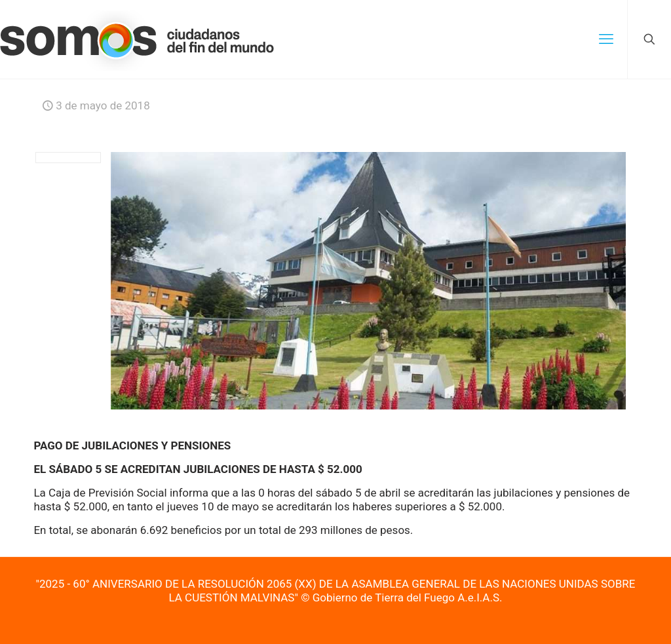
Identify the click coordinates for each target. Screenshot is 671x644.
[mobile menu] (606, 39)
